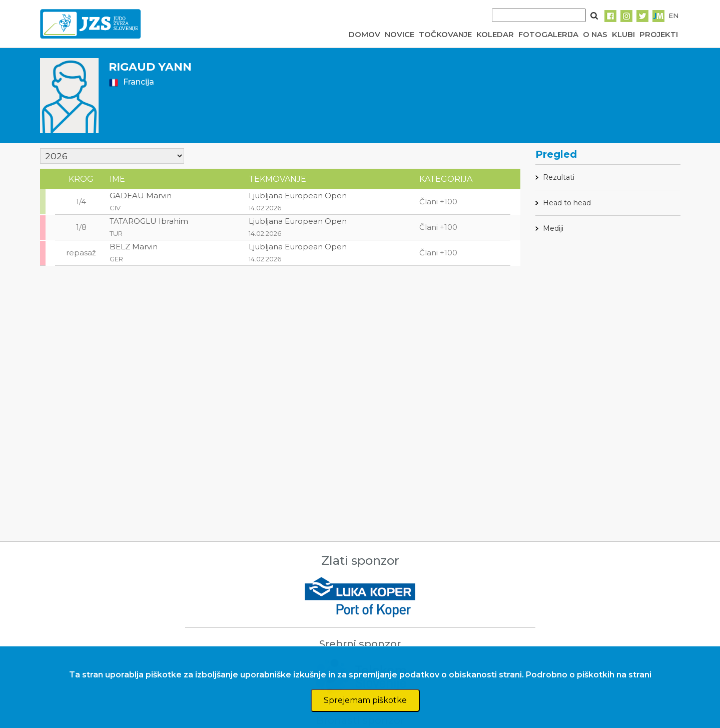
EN (673, 16)
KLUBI (623, 34)
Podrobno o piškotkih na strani (589, 675)
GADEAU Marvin (141, 196)
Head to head (567, 203)
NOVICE (400, 34)
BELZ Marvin (134, 247)
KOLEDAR (495, 34)
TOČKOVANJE (445, 34)
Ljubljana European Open (298, 196)
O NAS (595, 34)
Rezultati (559, 177)
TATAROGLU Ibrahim (149, 221)
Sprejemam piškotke (365, 700)
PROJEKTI (659, 34)
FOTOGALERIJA (548, 34)
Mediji (553, 228)
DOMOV (365, 34)
